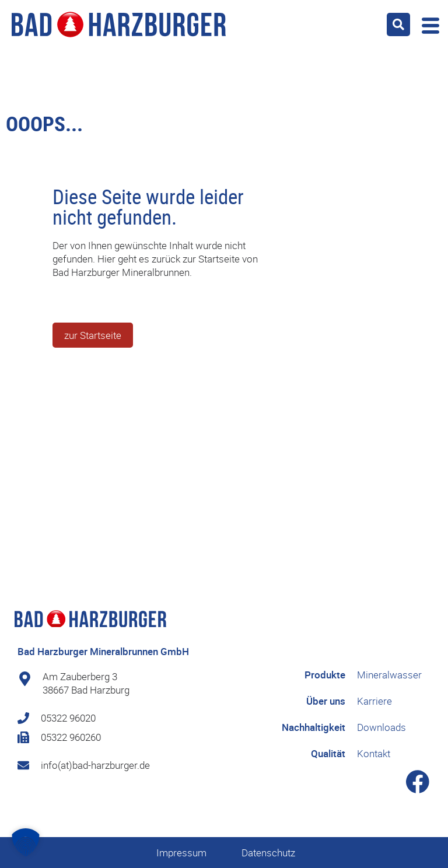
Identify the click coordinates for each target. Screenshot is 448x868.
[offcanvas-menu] (428, 24)
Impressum (181, 853)
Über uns (326, 701)
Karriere (374, 701)
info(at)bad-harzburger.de (95, 765)
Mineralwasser (389, 675)
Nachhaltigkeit (314, 727)
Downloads (381, 727)
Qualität (328, 753)
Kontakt (374, 753)
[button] (398, 24)
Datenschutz (268, 853)
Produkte (325, 675)
